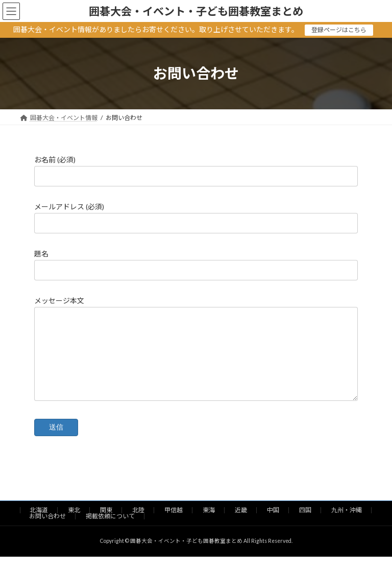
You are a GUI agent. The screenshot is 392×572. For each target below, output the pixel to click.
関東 (106, 525)
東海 (209, 525)
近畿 (241, 525)
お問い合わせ (47, 531)
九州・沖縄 (347, 525)
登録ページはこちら (339, 30)
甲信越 (174, 525)
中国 (273, 525)
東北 (74, 525)
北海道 (39, 525)
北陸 (138, 525)
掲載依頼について (110, 531)
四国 (305, 525)
